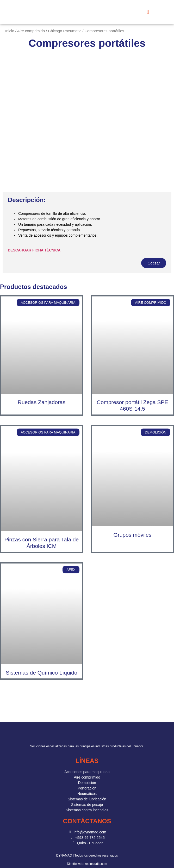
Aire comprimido (31, 31)
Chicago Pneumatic (65, 31)
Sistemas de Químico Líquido (41, 673)
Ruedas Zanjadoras (42, 402)
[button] (148, 12)
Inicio (10, 31)
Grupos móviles (133, 535)
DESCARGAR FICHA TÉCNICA (34, 250)
